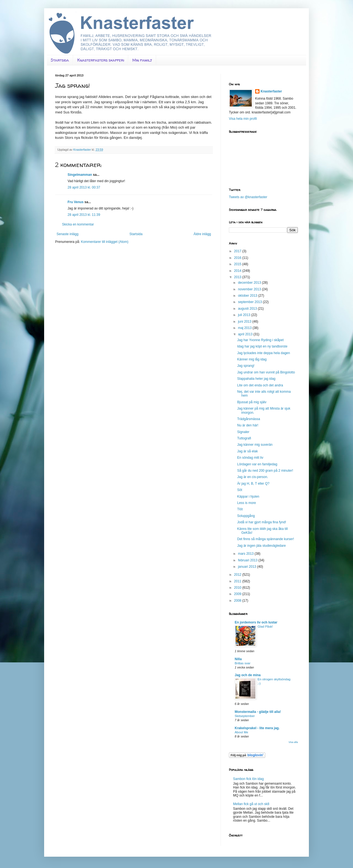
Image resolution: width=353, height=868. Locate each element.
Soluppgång (246, 516)
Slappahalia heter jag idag (256, 379)
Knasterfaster (271, 91)
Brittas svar (243, 663)
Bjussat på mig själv (252, 402)
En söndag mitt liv (250, 458)
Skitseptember (245, 716)
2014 (238, 271)
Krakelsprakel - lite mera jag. (257, 728)
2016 (238, 258)
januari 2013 (248, 567)
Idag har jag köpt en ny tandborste (262, 346)
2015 (238, 264)
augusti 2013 (248, 309)
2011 (238, 581)
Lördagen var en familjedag (257, 464)
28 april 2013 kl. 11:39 (84, 215)
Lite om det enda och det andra (260, 385)
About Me (241, 732)
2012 (238, 575)
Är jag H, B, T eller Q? (253, 484)
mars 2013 (246, 554)
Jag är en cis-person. (253, 477)
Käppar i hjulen (248, 497)
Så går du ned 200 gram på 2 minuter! (265, 471)
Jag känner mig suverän (255, 445)
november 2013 (250, 289)
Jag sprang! (246, 366)
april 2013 (246, 334)
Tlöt (240, 509)
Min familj (142, 60)
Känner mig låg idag (252, 359)
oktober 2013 (248, 296)
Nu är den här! (248, 425)
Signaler (243, 432)
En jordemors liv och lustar (256, 622)
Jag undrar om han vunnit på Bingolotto (266, 372)
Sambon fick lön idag (248, 779)
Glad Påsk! (265, 627)
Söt (240, 490)
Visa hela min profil (243, 119)
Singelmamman (80, 175)
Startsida (60, 60)
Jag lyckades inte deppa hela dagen (264, 353)
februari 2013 (248, 560)
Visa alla (293, 742)
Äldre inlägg (202, 234)
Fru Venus (76, 202)
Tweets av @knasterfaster (248, 197)
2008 (238, 601)
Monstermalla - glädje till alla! (258, 712)
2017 (238, 251)
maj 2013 (245, 328)
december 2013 (250, 283)
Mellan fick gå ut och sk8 (251, 804)
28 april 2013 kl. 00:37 (84, 187)
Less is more (247, 503)
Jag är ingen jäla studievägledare (261, 546)
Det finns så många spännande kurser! (266, 539)
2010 (238, 588)
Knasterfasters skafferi (101, 60)
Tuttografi (244, 438)
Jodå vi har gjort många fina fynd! (262, 522)
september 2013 (250, 302)
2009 (238, 594)
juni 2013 (245, 322)
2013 (238, 277)
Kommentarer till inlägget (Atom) (105, 242)
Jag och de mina (248, 675)
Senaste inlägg (67, 234)
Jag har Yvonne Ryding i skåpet (260, 340)
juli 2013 (245, 315)
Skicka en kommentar (78, 224)
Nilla (238, 659)
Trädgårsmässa (249, 419)
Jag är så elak (248, 451)
